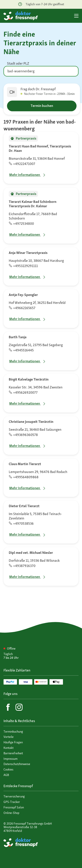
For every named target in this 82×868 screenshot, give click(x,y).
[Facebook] (8, 707)
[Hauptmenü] (76, 16)
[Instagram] (19, 707)
